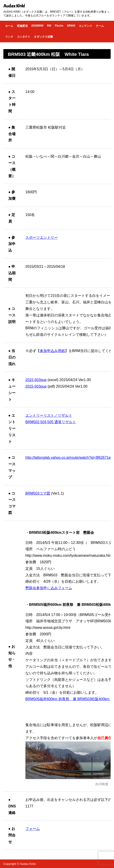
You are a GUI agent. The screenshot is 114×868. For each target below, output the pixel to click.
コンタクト (24, 37)
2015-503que (36, 380)
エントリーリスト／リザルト (49, 415)
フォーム (33, 829)
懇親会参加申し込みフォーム (49, 588)
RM (49, 26)
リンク (9, 37)
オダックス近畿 (43, 37)
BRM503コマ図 (38, 493)
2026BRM (37, 26)
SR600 (71, 26)
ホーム (9, 26)
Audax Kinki (14, 6)
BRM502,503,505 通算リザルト (51, 422)
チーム (100, 26)
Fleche (59, 26)
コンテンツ (85, 26)
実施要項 (22, 26)
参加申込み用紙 (52, 351)
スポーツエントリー (42, 237)
